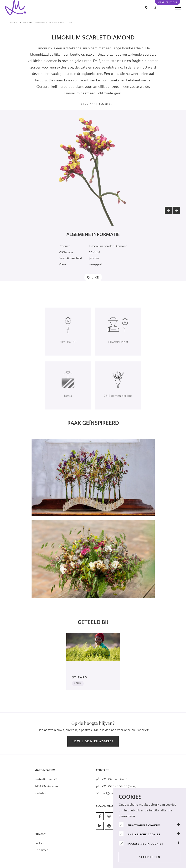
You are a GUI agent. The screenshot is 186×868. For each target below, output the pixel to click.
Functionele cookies (144, 825)
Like (95, 278)
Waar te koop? (168, 2)
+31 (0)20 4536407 (114, 779)
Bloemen (26, 23)
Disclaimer (41, 850)
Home (13, 23)
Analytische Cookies (144, 835)
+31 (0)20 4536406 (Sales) (119, 786)
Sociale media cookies (145, 844)
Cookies (39, 843)
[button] (168, 211)
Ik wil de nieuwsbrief (93, 741)
